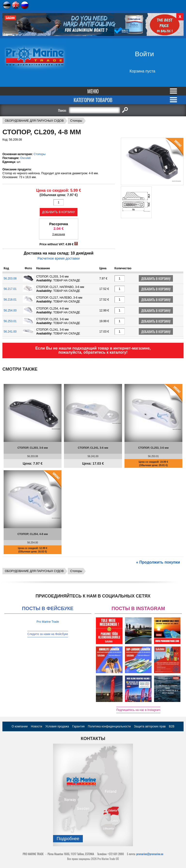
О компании (20, 726)
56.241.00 (10, 332)
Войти (144, 54)
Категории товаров (93, 100)
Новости (37, 726)
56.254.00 (10, 311)
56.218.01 (10, 300)
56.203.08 (10, 279)
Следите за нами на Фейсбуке (48, 634)
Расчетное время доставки (59, 258)
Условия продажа (57, 726)
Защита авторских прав (150, 726)
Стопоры (76, 121)
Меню (93, 91)
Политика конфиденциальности (109, 726)
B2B (172, 726)
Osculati (25, 158)
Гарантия (78, 726)
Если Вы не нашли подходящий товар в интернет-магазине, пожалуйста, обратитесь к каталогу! (93, 350)
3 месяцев (59, 234)
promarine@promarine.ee (150, 854)
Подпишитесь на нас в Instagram (138, 710)
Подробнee (68, 839)
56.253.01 (10, 321)
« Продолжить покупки (158, 562)
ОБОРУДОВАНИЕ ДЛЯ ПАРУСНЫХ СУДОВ (34, 121)
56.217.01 (10, 289)
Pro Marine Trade (48, 622)
